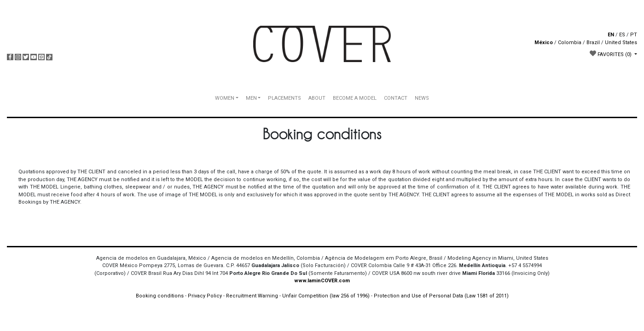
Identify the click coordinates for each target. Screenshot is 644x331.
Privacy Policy (205, 296)
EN (611, 35)
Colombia (570, 43)
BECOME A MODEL (355, 98)
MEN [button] (251, 98)
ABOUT (317, 98)
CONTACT (396, 98)
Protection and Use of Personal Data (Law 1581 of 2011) (441, 296)
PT (634, 35)
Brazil (593, 43)
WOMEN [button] (225, 98)
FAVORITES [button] (611, 54)
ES (622, 35)
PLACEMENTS (284, 98)
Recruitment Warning (252, 296)
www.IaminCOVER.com (322, 281)
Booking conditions (160, 296)
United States (621, 43)
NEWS (422, 98)
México (544, 43)
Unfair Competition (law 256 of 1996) (326, 296)
